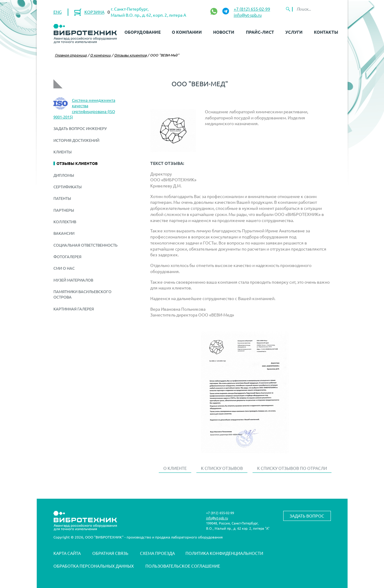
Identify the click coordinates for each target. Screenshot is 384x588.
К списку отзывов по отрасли (292, 468)
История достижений (76, 140)
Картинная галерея (74, 309)
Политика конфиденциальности (224, 553)
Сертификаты (68, 187)
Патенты (62, 198)
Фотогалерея (67, 256)
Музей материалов (73, 280)
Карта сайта (67, 553)
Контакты (326, 32)
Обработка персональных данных (94, 566)
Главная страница (71, 55)
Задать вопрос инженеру (80, 128)
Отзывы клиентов (130, 55)
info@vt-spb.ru (248, 15)
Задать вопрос (307, 516)
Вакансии (64, 233)
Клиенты (63, 152)
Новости (224, 32)
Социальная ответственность (85, 245)
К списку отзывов (222, 468)
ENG (58, 12)
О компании (187, 32)
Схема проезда (157, 553)
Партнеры (64, 210)
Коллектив (65, 222)
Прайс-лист (260, 32)
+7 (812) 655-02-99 (252, 9)
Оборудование (143, 32)
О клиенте (175, 468)
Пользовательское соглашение (183, 566)
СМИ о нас (64, 268)
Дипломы (64, 175)
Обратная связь (110, 553)
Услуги (294, 32)
